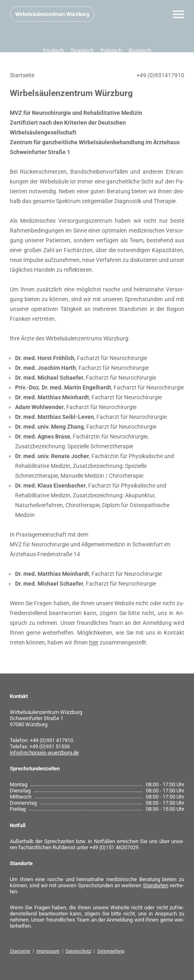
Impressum (48, 951)
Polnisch (111, 51)
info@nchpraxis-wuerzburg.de (44, 753)
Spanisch (82, 51)
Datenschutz (78, 951)
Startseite (20, 951)
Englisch (54, 51)
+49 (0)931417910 (160, 75)
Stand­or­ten (156, 885)
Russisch (140, 51)
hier (94, 642)
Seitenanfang (111, 951)
